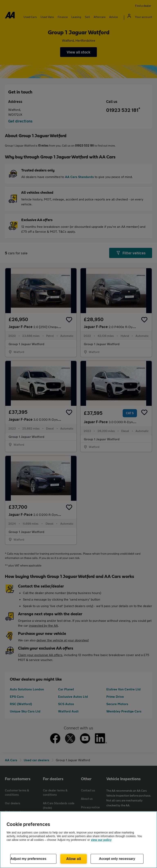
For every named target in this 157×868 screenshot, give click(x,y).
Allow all (74, 859)
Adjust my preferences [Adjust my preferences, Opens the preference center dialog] (28, 859)
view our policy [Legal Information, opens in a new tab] (101, 840)
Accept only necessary (117, 859)
